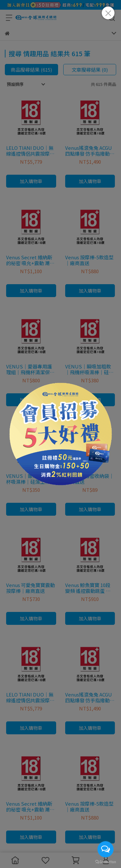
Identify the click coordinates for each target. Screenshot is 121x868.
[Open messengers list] (106, 849)
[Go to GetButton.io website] (106, 862)
